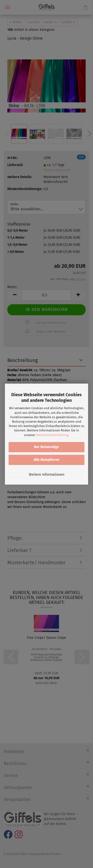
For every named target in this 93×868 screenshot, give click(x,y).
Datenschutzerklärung (52, 435)
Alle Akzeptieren (46, 460)
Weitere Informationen (47, 475)
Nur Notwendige (46, 447)
